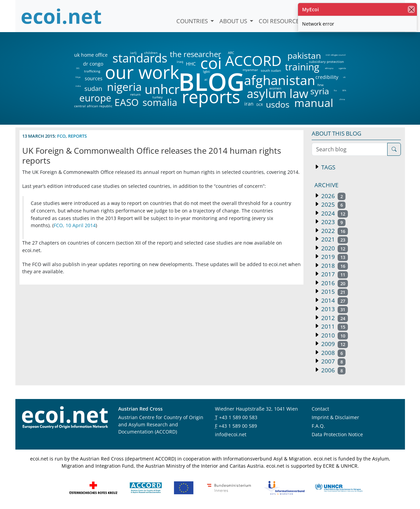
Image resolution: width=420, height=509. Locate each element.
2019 (334, 257)
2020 (334, 248)
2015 (334, 292)
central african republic (93, 106)
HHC (191, 64)
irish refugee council (335, 55)
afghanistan (279, 80)
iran (249, 104)
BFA (344, 91)
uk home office (91, 55)
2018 (334, 266)
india (78, 86)
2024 (334, 213)
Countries (193, 21)
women (275, 88)
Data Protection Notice (337, 434)
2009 (334, 344)
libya (78, 77)
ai (206, 79)
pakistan (304, 56)
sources (94, 79)
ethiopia (329, 68)
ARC (231, 53)
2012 (334, 318)
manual (313, 103)
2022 (334, 231)
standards (140, 58)
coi (211, 63)
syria (320, 91)
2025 (333, 204)
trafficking (92, 71)
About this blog (336, 133)
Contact (320, 409)
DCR (260, 105)
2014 (334, 300)
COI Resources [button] (281, 21)
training (302, 67)
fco (335, 91)
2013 (334, 309)
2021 (334, 239)
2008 (333, 353)
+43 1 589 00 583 (238, 417)
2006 (333, 370)
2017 (334, 274)
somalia (160, 102)
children (151, 53)
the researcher (184, 54)
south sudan (271, 70)
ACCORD (253, 61)
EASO (127, 102)
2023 (333, 222)
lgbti (207, 71)
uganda (342, 68)
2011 (334, 326)
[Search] (394, 149)
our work (142, 72)
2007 (333, 361)
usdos (278, 104)
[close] (411, 9)
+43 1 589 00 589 (238, 426)
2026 (333, 196)
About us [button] (234, 21)
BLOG (211, 81)
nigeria (124, 87)
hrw (321, 85)
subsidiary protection (326, 61)
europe (95, 98)
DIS (78, 68)
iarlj (133, 53)
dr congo (93, 64)
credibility (327, 77)
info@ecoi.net (231, 434)
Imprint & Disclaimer (335, 417)
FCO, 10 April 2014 (75, 225)
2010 (334, 335)
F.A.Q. (318, 426)
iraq (180, 61)
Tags (328, 167)
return (135, 94)
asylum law (277, 94)
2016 (334, 283)
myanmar (250, 70)
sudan (93, 88)
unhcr (162, 89)
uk (344, 77)
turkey (158, 97)
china (342, 99)
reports (211, 97)
